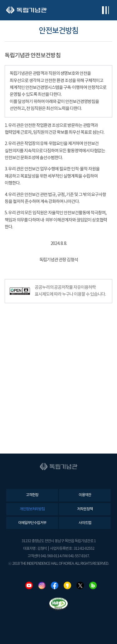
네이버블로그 (93, 585)
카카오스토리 (67, 585)
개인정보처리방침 (32, 509)
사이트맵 (85, 523)
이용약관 (85, 495)
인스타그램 (42, 585)
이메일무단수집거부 (32, 523)
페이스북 (55, 585)
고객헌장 (32, 495)
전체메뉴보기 (105, 10)
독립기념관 (27, 10)
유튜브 (29, 585)
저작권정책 (85, 509)
